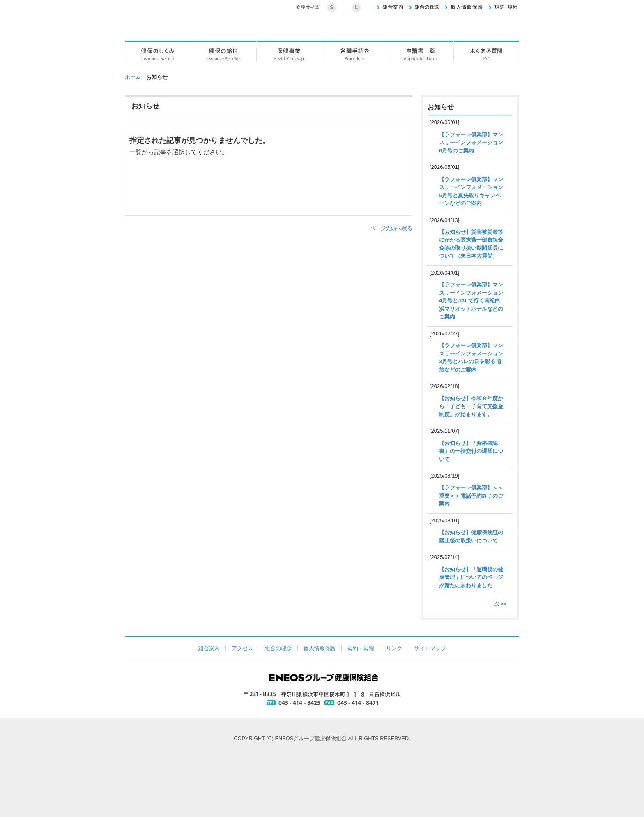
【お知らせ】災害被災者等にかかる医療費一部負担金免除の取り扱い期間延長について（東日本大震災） (471, 244)
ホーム (133, 77)
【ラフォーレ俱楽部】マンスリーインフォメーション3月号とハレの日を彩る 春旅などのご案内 (471, 358)
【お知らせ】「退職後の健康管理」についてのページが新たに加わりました (471, 577)
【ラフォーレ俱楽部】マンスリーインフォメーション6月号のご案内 (471, 143)
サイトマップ (430, 648)
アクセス (242, 648)
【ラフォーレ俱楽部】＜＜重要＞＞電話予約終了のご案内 (471, 496)
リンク (394, 648)
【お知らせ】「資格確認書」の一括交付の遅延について (471, 451)
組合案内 (209, 648)
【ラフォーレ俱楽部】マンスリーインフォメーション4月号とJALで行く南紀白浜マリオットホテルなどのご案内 (471, 301)
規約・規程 (361, 648)
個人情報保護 (320, 648)
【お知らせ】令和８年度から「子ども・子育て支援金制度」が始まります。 (471, 406)
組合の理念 (278, 648)
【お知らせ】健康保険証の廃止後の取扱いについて (471, 537)
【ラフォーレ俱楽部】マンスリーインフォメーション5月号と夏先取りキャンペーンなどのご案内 (471, 192)
